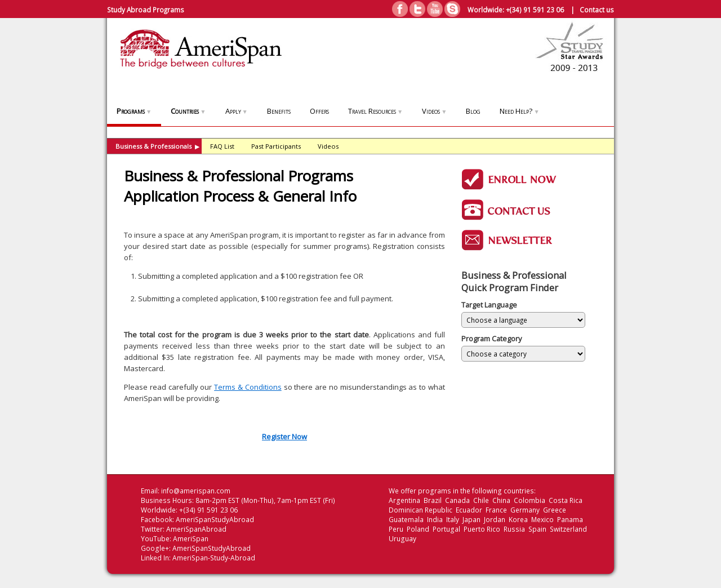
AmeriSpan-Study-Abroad (214, 558)
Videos (434, 111)
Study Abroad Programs (146, 10)
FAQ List (222, 146)
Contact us (597, 10)
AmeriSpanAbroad (196, 529)
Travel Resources (375, 111)
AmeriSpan (191, 539)
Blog (473, 111)
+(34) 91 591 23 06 (535, 10)
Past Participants (276, 146)
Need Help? (519, 111)
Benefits (279, 111)
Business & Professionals (157, 146)
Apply (237, 111)
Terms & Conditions (248, 387)
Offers (319, 111)
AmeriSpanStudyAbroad (215, 520)
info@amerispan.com (196, 491)
